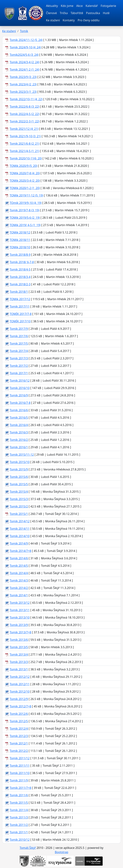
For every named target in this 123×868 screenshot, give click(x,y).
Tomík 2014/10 (20, 536)
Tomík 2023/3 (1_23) (23, 92)
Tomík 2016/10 (20, 388)
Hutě (106, 13)
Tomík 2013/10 (20, 617)
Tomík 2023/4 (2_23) (23, 84)
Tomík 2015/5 (19, 484)
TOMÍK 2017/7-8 (21, 314)
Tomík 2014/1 (19, 595)
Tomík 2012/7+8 (20, 706)
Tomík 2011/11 (20, 766)
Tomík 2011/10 (20, 773)
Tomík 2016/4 (19, 425)
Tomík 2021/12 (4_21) (24, 129)
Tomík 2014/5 (19, 566)
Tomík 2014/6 (19, 558)
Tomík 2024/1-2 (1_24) (24, 70)
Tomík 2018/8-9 (20, 255)
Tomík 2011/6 (19, 795)
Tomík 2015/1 (19, 514)
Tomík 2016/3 (19, 432)
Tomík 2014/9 (19, 543)
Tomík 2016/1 (19, 447)
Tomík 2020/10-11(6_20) (26, 158)
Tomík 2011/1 (19, 832)
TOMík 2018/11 (20, 240)
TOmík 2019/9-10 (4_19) (26, 203)
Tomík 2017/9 (19, 329)
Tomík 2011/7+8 (20, 788)
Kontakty (69, 20)
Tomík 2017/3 (19, 358)
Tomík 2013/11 (20, 610)
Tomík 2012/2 (19, 751)
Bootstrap (61, 852)
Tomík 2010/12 (20, 840)
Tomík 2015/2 (19, 506)
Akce (79, 6)
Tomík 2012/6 (19, 714)
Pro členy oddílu (89, 20)
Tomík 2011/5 (19, 803)
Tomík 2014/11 (20, 529)
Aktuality (52, 6)
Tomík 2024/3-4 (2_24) (24, 62)
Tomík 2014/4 (19, 573)
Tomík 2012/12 (20, 677)
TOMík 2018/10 (20, 247)
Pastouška (93, 13)
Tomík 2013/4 (19, 655)
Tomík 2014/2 (19, 588)
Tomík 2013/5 (19, 647)
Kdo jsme (67, 6)
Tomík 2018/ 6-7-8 (22, 262)
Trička (64, 13)
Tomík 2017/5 (19, 344)
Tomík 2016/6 (19, 410)
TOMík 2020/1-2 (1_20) (25, 188)
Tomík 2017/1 (19, 373)
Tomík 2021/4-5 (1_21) (24, 151)
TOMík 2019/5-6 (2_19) (25, 218)
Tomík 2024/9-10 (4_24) (25, 47)
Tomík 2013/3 (19, 662)
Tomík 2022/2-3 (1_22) (24, 121)
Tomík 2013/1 (19, 669)
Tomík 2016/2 (19, 440)
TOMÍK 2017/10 (20, 321)
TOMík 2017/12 (20, 299)
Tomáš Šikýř (28, 848)
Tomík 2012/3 (19, 736)
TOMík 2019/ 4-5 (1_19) (25, 225)
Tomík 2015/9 (19, 469)
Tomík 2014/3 (19, 580)
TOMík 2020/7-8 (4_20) (25, 173)
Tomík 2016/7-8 (20, 403)
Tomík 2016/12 (20, 381)
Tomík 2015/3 (19, 499)
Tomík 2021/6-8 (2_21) (24, 144)
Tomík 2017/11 (20, 306)
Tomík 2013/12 (20, 603)
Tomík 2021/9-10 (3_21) (25, 136)
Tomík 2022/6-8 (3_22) (24, 107)
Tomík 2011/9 (19, 780)
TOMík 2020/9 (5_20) (23, 166)
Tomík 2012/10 (20, 692)
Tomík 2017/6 (19, 336)
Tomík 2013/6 (19, 640)
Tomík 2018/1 (19, 292)
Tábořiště (77, 13)
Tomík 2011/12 (20, 758)
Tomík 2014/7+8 (20, 551)
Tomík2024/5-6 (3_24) (24, 55)
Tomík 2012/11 (20, 684)
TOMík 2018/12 (20, 232)
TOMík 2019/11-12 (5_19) (26, 195)
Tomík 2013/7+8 (20, 632)
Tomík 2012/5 (19, 721)
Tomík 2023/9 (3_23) (23, 77)
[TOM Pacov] (9, 13)
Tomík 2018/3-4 (20, 277)
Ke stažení (53, 20)
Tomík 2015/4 (19, 492)
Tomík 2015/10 (20, 462)
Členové (51, 13)
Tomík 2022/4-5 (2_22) (24, 114)
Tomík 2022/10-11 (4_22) (26, 99)
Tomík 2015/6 (19, 477)
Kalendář (92, 6)
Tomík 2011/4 (19, 810)
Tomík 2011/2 (19, 825)
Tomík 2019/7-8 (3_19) (24, 210)
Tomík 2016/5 (19, 418)
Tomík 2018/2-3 (20, 284)
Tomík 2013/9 (19, 625)
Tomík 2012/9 (19, 699)
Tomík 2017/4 (19, 351)
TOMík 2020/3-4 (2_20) (25, 181)
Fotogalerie (108, 6)
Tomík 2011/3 (19, 817)
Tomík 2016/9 (19, 395)
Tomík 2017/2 (19, 366)
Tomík (24, 31)
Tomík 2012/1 (19, 743)
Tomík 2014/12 (20, 521)
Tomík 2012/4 (19, 729)
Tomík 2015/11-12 (22, 455)
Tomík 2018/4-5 (20, 269)
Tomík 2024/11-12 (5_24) (26, 40)
